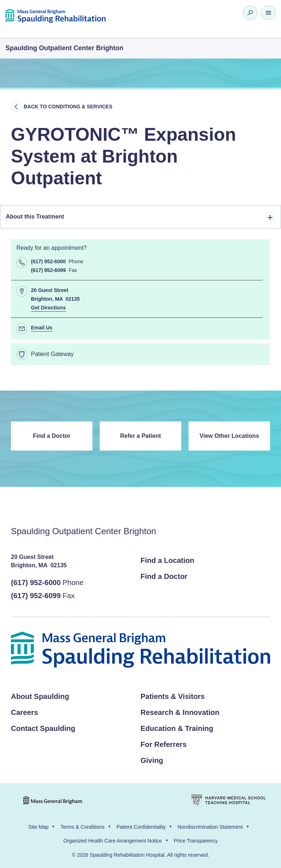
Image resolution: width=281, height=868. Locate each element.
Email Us (42, 328)
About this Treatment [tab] (141, 217)
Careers (25, 712)
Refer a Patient (140, 436)
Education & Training (177, 728)
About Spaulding (40, 696)
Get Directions (48, 308)
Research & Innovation (180, 712)
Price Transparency (196, 841)
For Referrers (164, 744)
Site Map (38, 827)
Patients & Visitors (173, 696)
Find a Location (167, 560)
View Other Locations (229, 436)
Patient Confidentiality (141, 827)
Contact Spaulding (43, 728)
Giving (152, 760)
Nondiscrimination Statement (210, 827)
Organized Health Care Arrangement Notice (113, 841)
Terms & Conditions (82, 827)
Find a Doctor (52, 436)
